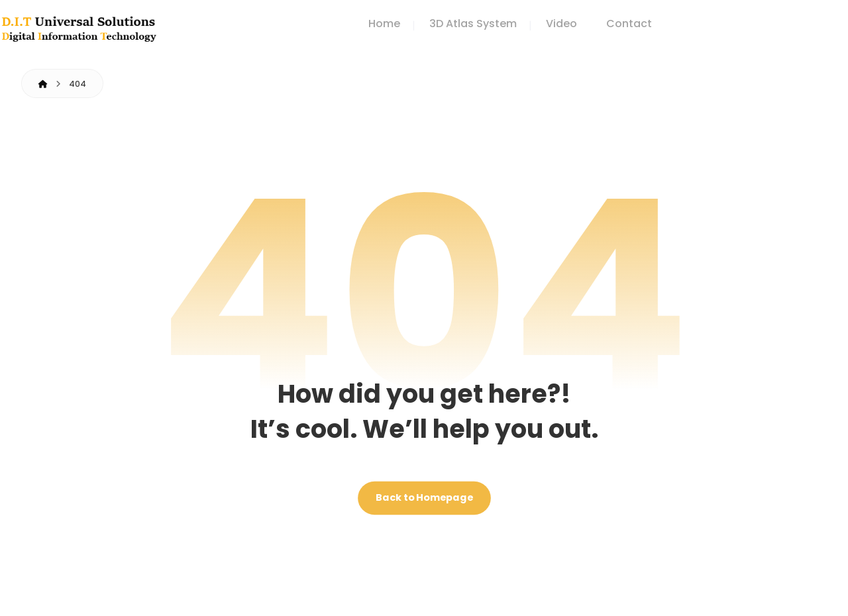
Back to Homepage (424, 498)
